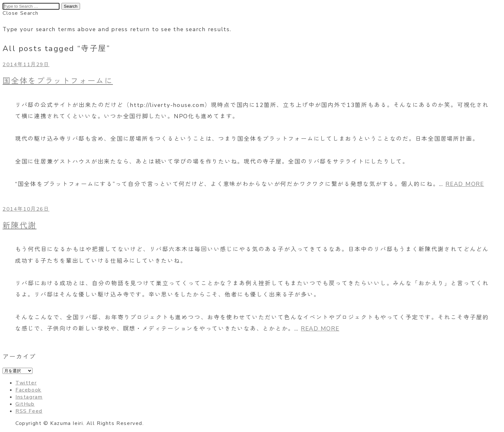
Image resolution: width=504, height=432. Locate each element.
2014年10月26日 (26, 209)
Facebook (28, 390)
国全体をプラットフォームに (58, 81)
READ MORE (465, 184)
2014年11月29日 (26, 65)
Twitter (26, 383)
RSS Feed (29, 411)
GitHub (25, 404)
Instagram (29, 397)
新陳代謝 (20, 225)
